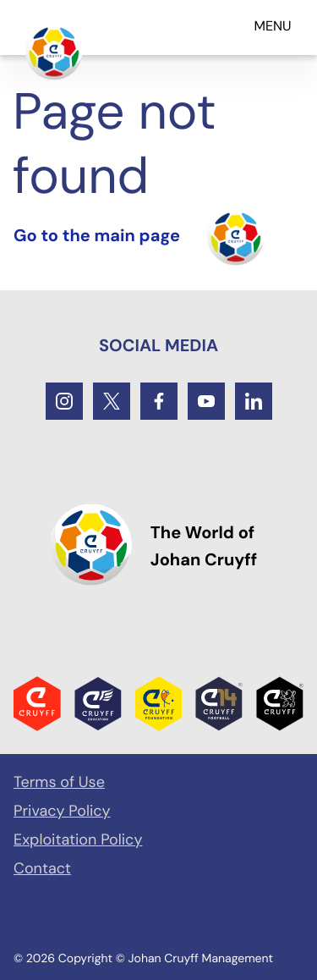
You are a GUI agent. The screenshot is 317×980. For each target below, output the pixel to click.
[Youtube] (206, 401)
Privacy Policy (62, 811)
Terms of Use (59, 782)
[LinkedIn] (254, 401)
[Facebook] (159, 401)
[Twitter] (112, 401)
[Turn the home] (139, 237)
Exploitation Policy (78, 840)
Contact (42, 868)
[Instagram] (64, 401)
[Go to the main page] (54, 52)
